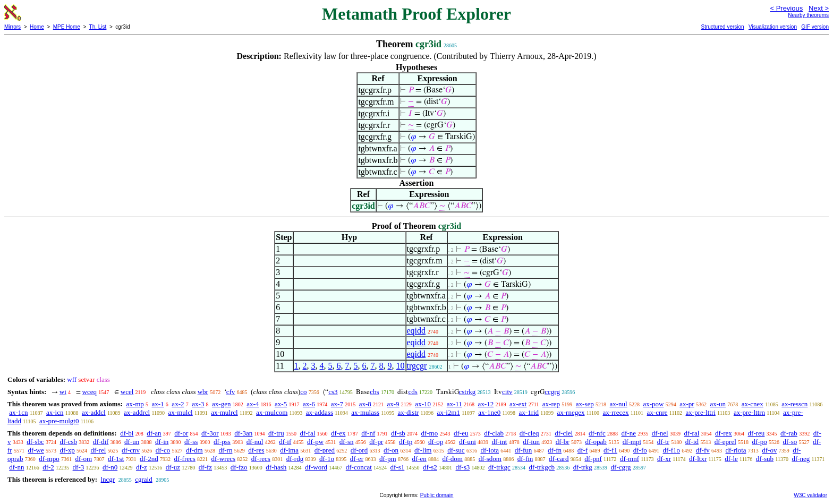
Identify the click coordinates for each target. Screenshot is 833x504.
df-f (583, 450)
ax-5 (281, 404)
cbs (374, 392)
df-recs (261, 459)
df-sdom (490, 459)
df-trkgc (499, 467)
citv (507, 392)
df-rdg (295, 459)
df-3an (243, 433)
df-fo (640, 450)
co (303, 392)
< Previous (786, 8)
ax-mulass (365, 412)
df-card (559, 459)
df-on (391, 450)
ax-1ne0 (489, 412)
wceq (90, 392)
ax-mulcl (181, 412)
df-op (436, 442)
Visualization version (773, 27)
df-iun (531, 442)
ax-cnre (657, 412)
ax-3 (198, 404)
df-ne (628, 433)
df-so (790, 442)
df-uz (173, 467)
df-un (132, 442)
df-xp (67, 450)
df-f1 (610, 450)
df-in (162, 442)
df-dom (453, 459)
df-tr (663, 442)
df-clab (494, 433)
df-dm (194, 450)
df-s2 (430, 467)
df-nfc (597, 433)
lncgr (108, 479)
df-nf (368, 433)
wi (63, 392)
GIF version (815, 27)
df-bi (127, 433)
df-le (731, 459)
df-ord (359, 450)
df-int (500, 442)
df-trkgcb (542, 467)
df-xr (664, 459)
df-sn (347, 442)
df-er (357, 459)
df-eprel (725, 442)
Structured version (722, 27)
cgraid (143, 479)
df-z (142, 467)
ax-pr (687, 404)
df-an (154, 433)
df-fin (525, 459)
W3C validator (810, 495)
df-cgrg (621, 467)
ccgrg (552, 392)
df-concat (359, 467)
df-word (316, 467)
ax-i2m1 (449, 412)
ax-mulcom (272, 412)
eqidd (416, 331)
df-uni (467, 442)
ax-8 (365, 404)
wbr (203, 392)
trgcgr (417, 366)
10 (401, 366)
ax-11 (454, 404)
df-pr (376, 442)
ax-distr (408, 412)
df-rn (225, 450)
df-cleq (529, 433)
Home (37, 27)
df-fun (524, 450)
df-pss (222, 442)
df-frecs (184, 459)
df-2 (48, 467)
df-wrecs (223, 459)
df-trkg (583, 467)
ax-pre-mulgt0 (59, 421)
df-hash (276, 467)
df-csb (69, 442)
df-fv (703, 450)
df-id (692, 442)
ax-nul (618, 404)
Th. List (98, 27)
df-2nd (149, 459)
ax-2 (178, 404)
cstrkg (467, 392)
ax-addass (320, 412)
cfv (231, 392)
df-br (563, 442)
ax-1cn (18, 412)
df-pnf (593, 459)
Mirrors (12, 27)
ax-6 (309, 404)
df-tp (406, 442)
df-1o (327, 459)
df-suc (456, 450)
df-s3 (463, 467)
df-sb (398, 433)
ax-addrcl (137, 412)
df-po (760, 442)
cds (413, 392)
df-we (36, 450)
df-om (83, 459)
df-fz (205, 467)
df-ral (691, 433)
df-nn (16, 467)
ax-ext (518, 404)
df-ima (289, 450)
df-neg (801, 459)
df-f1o (672, 450)
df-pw (315, 442)
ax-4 (253, 404)
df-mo (429, 433)
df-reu (756, 433)
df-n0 (110, 467)
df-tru (276, 433)
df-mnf (630, 459)
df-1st (116, 459)
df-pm (388, 459)
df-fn (555, 450)
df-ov (769, 450)
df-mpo (49, 459)
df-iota (490, 450)
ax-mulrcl (224, 412)
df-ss (191, 442)
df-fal (307, 433)
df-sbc (35, 442)
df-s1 (398, 467)
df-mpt (632, 442)
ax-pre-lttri (701, 412)
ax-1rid (529, 412)
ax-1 (158, 404)
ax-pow (653, 404)
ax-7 (337, 404)
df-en (419, 459)
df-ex (338, 433)
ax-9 (393, 404)
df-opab (596, 442)
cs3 (333, 392)
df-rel (98, 450)
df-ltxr (698, 459)
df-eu (461, 433)
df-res (256, 450)
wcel (127, 392)
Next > (819, 8)
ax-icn (55, 412)
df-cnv (131, 450)
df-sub (765, 459)
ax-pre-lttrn (749, 412)
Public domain (437, 495)
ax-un (718, 404)
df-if (285, 442)
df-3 (79, 467)
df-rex (724, 433)
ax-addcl (94, 412)
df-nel (660, 433)
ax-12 (486, 404)
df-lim (423, 450)
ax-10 (423, 404)
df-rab (789, 433)
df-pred (325, 450)
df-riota (736, 450)
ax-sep (585, 404)
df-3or (210, 433)
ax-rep (551, 404)
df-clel (564, 433)
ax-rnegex (571, 412)
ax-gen (221, 404)
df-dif (101, 442)
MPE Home (67, 27)
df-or (181, 433)
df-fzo (239, 467)
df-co (163, 450)
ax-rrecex (615, 412)
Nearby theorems (808, 15)
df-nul (255, 442)
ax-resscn (794, 404)
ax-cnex (753, 404)
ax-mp (135, 404)
